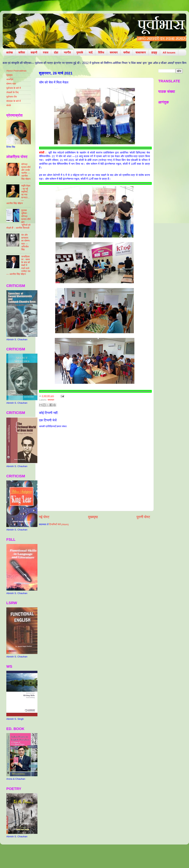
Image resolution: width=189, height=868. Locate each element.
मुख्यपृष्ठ (93, 517)
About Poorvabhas (16, 71)
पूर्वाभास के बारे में (14, 88)
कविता (22, 52)
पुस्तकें (80, 52)
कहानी (34, 52)
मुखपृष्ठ (9, 75)
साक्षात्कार (141, 52)
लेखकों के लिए (12, 92)
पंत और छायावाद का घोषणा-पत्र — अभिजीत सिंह (26, 242)
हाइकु (154, 52)
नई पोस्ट (44, 517)
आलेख (9, 52)
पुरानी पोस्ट (143, 517)
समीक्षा (127, 52)
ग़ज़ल (46, 52)
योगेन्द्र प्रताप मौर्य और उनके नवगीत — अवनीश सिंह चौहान (26, 172)
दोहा (56, 52)
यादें (91, 52)
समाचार (114, 52)
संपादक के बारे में (13, 101)
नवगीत (67, 52)
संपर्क (9, 105)
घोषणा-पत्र (11, 84)
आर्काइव (10, 79)
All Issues (169, 52)
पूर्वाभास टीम (11, 97)
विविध (101, 52)
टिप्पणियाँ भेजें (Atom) (59, 524)
